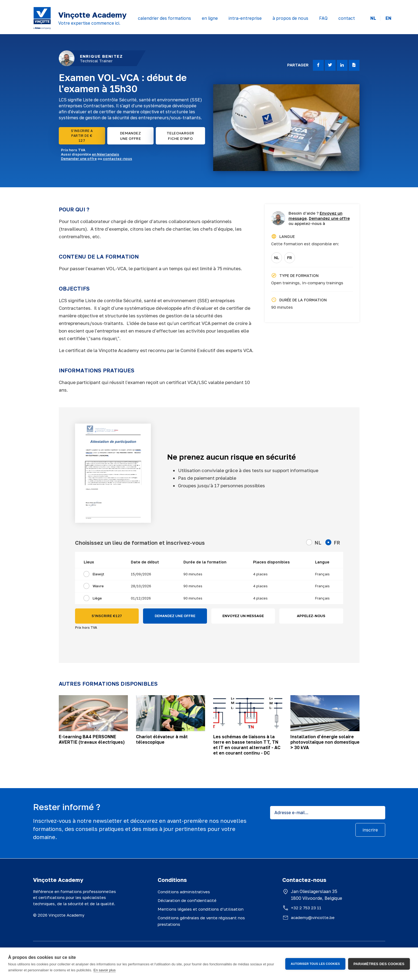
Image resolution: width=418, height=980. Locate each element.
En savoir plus (105, 970)
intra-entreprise (245, 18)
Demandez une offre (329, 218)
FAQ (323, 18)
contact (347, 18)
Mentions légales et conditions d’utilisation (201, 909)
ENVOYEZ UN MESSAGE (243, 616)
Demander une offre (79, 159)
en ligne (210, 18)
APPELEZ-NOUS (311, 616)
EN (388, 18)
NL (373, 18)
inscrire (370, 830)
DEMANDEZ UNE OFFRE (131, 136)
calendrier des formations (164, 18)
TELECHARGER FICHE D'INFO (180, 136)
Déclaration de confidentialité (187, 900)
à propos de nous (290, 18)
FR (289, 258)
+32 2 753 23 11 (306, 908)
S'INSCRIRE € (107, 616)
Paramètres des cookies (379, 964)
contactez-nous (118, 159)
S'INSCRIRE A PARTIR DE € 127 (82, 136)
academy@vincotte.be (313, 917)
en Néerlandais (106, 154)
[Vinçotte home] (42, 18)
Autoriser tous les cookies (315, 964)
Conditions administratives (184, 892)
